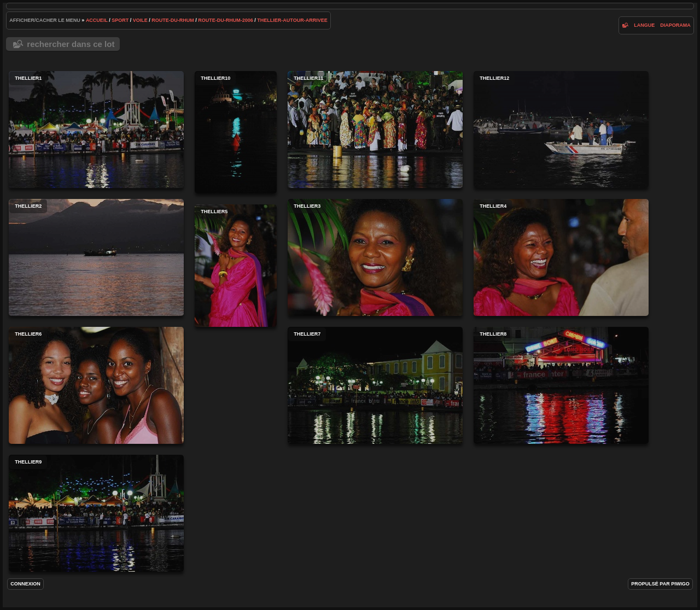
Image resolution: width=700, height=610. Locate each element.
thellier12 (561, 130)
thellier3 (375, 257)
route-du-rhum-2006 (226, 20)
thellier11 (375, 130)
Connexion (25, 584)
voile (140, 20)
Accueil (97, 20)
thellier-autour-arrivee (292, 20)
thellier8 (561, 385)
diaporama (675, 25)
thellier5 (236, 266)
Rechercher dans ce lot (71, 44)
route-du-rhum (173, 20)
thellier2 (96, 257)
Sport (120, 20)
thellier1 (96, 130)
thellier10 (236, 132)
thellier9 (96, 513)
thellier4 (561, 257)
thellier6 (96, 385)
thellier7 (375, 385)
